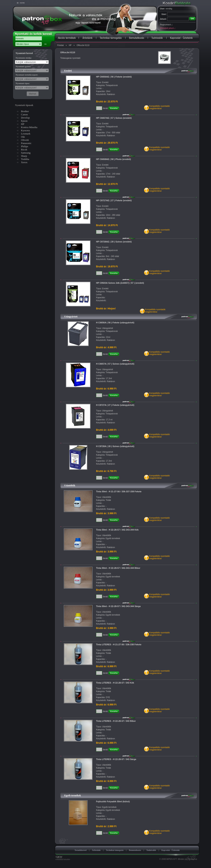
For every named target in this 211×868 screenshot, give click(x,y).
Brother (25, 111)
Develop (25, 118)
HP (70, 45)
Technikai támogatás (115, 850)
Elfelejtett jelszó (168, 28)
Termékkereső (81, 850)
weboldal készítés (63, 858)
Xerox (24, 162)
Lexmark (26, 134)
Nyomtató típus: (23, 83)
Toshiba (25, 159)
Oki (23, 137)
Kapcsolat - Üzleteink (171, 850)
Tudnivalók (151, 850)
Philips (25, 146)
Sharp (24, 156)
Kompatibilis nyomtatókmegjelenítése (159, 107)
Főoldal (61, 45)
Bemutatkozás (135, 850)
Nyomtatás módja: (24, 58)
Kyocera (25, 130)
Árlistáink (96, 850)
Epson (24, 121)
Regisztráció (166, 25)
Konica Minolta (29, 127)
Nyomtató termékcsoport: (27, 75)
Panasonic (26, 143)
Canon (24, 114)
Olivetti (25, 140)
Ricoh (24, 150)
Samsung (26, 153)
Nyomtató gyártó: (23, 66)
